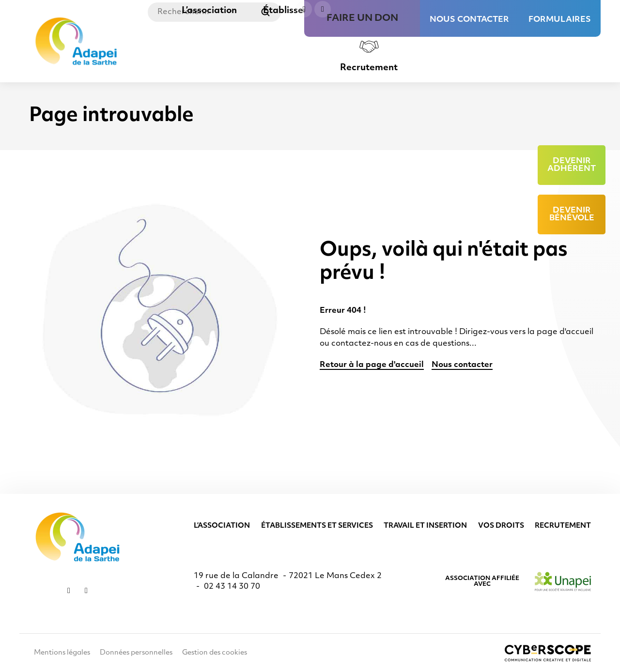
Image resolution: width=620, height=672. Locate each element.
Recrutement (369, 68)
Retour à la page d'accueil (372, 365)
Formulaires (560, 15)
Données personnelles (136, 653)
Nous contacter (469, 15)
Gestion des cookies (215, 653)
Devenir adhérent (572, 165)
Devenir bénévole (572, 214)
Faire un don (379, 15)
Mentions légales (62, 653)
